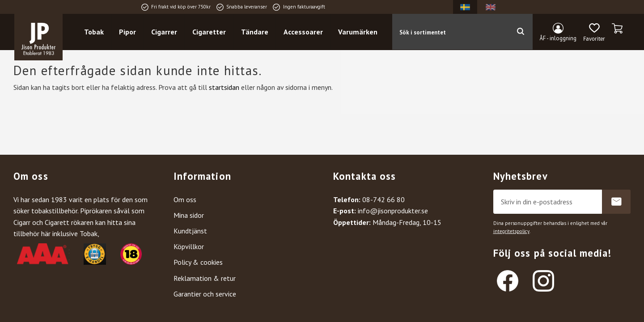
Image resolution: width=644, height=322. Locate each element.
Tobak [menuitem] (94, 32)
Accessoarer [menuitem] (303, 32)
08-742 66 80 (383, 199)
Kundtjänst (190, 231)
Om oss (185, 199)
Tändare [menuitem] (255, 32)
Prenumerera (616, 202)
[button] (594, 33)
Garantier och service (205, 294)
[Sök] (520, 32)
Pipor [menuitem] (127, 32)
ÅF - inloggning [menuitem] (558, 38)
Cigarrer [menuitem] (164, 32)
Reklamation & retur (205, 278)
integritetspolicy (511, 231)
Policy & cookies (198, 262)
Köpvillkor (189, 246)
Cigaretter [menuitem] (209, 32)
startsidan (224, 87)
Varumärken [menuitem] (358, 32)
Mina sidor (189, 215)
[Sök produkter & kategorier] (450, 32)
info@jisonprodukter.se (393, 211)
